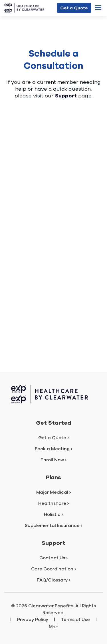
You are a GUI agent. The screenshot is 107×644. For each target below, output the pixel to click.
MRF (54, 626)
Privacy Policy (33, 620)
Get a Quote (74, 8)
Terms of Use (75, 620)
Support (66, 96)
